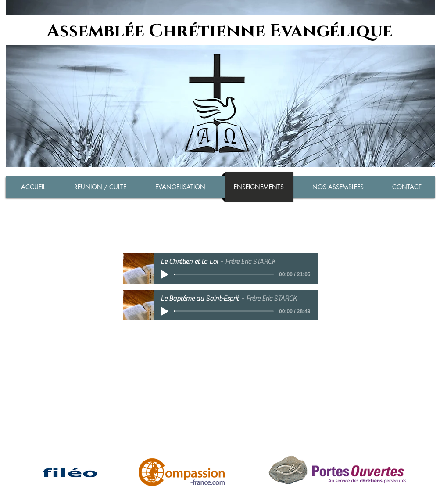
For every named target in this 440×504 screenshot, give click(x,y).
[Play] (165, 274)
